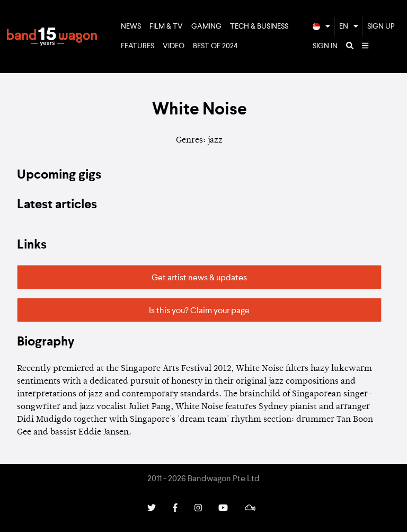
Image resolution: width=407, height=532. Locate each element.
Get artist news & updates (199, 278)
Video (174, 46)
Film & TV (166, 26)
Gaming (206, 26)
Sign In (325, 46)
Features (138, 46)
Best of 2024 (215, 46)
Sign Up (381, 26)
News (131, 26)
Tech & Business (259, 26)
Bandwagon (52, 37)
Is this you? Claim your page (199, 311)
